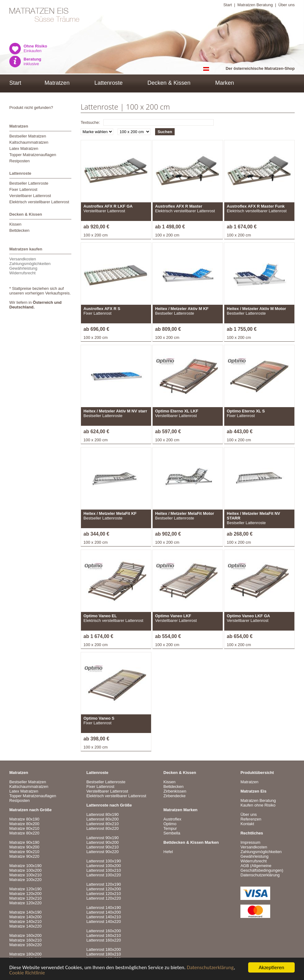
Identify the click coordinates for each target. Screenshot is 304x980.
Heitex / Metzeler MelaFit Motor (185, 513)
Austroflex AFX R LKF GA (108, 206)
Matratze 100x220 (25, 880)
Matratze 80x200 (24, 824)
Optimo (170, 824)
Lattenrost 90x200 (102, 842)
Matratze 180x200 (25, 954)
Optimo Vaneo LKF (173, 616)
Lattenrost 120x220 (103, 898)
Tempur (170, 828)
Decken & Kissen (169, 83)
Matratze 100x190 (25, 866)
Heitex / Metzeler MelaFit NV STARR (253, 516)
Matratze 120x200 (25, 894)
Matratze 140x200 (25, 917)
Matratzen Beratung (255, 5)
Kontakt (247, 824)
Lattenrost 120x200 (103, 889)
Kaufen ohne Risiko (258, 805)
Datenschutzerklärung (210, 968)
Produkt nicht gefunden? (31, 108)
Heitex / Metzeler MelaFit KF (110, 513)
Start (228, 5)
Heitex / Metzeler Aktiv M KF (182, 309)
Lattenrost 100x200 (103, 866)
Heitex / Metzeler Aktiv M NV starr (115, 411)
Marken (225, 83)
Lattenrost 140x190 (103, 908)
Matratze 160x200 (25, 935)
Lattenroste (108, 83)
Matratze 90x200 (24, 847)
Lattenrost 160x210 (103, 935)
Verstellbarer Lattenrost (30, 196)
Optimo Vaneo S (99, 718)
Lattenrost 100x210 (103, 870)
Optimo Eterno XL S (246, 411)
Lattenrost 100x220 (103, 875)
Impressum (250, 842)
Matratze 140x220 (25, 926)
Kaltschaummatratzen (29, 142)
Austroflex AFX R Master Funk (256, 206)
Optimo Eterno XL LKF (177, 411)
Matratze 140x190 (25, 912)
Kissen (15, 224)
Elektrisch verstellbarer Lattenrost (39, 202)
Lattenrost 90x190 (102, 838)
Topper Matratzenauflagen (33, 155)
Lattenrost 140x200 (103, 912)
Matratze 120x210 (25, 898)
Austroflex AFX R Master (179, 206)
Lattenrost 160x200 (103, 931)
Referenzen (251, 819)
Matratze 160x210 (25, 940)
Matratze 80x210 (24, 828)
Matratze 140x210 (25, 922)
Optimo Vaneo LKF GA (248, 616)
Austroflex (172, 819)
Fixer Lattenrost (23, 189)
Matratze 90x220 (24, 856)
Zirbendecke (175, 796)
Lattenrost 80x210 (102, 824)
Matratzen (57, 83)
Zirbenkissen (175, 791)
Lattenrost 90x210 (102, 847)
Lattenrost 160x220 (103, 940)
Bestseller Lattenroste (29, 183)
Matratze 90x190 (24, 842)
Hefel (168, 852)
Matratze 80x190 (24, 819)
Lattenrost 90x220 (102, 852)
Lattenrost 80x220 (102, 828)
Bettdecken (19, 230)
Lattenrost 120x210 (103, 894)
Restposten (20, 161)
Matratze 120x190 (25, 889)
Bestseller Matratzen (28, 136)
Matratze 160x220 (25, 945)
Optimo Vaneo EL (100, 616)
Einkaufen (35, 48)
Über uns (286, 5)
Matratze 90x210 (24, 852)
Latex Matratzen (24, 148)
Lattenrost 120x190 (103, 884)
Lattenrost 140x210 (103, 917)
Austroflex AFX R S (102, 309)
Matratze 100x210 (25, 875)
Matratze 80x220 (24, 833)
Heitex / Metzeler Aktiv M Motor (256, 309)
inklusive (32, 61)
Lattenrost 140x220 (103, 922)
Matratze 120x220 (25, 903)
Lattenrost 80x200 (102, 819)
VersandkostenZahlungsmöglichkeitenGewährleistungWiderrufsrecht (30, 266)
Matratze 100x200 (25, 870)
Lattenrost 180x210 (103, 954)
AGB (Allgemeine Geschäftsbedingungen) (262, 868)
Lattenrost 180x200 (103, 949)
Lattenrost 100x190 (103, 861)
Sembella (172, 833)
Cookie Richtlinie (27, 973)
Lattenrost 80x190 (102, 814)
